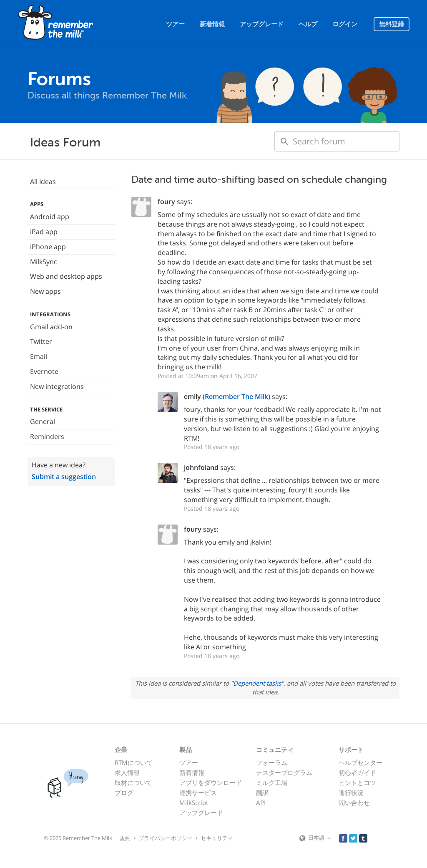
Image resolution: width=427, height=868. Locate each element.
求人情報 (127, 772)
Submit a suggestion (64, 477)
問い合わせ (354, 802)
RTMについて (134, 762)
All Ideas (43, 182)
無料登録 (392, 24)
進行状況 (351, 792)
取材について (133, 782)
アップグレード (262, 24)
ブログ (124, 792)
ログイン (345, 24)
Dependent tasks (257, 683)
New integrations (57, 386)
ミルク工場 (272, 782)
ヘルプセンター (360, 762)
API (261, 802)
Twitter (41, 341)
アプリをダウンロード (211, 782)
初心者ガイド (357, 772)
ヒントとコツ (357, 782)
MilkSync (44, 262)
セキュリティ (217, 838)
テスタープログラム (284, 772)
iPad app (44, 232)
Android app (50, 217)
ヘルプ (308, 24)
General (43, 421)
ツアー (175, 24)
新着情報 (212, 24)
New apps (45, 291)
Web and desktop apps (66, 276)
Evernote (44, 371)
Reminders (47, 437)
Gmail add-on (51, 327)
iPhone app (48, 247)
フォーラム (272, 762)
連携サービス (198, 792)
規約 (125, 838)
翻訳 (262, 792)
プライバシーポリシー (166, 838)
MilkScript (194, 802)
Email (39, 356)
